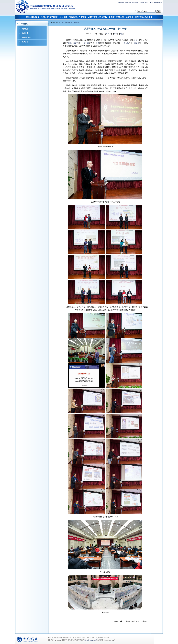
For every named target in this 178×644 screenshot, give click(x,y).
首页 (28, 17)
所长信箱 (135, 2)
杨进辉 (86, 43)
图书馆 (111, 17)
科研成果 (64, 17)
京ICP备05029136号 (91, 640)
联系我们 (128, 2)
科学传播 (139, 17)
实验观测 (73, 17)
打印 (115, 34)
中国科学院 (158, 2)
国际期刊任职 (27, 37)
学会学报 (103, 17)
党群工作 (120, 17)
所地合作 (25, 33)
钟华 (70, 43)
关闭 (121, 34)
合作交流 (82, 17)
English (151, 2)
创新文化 (129, 17)
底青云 (76, 43)
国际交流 (25, 29)
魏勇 (98, 43)
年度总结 (25, 42)
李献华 (137, 43)
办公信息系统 (143, 2)
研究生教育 (93, 17)
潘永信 (126, 43)
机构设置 (45, 17)
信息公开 (148, 17)
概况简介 (35, 17)
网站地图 (121, 2)
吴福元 (137, 40)
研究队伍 (54, 17)
